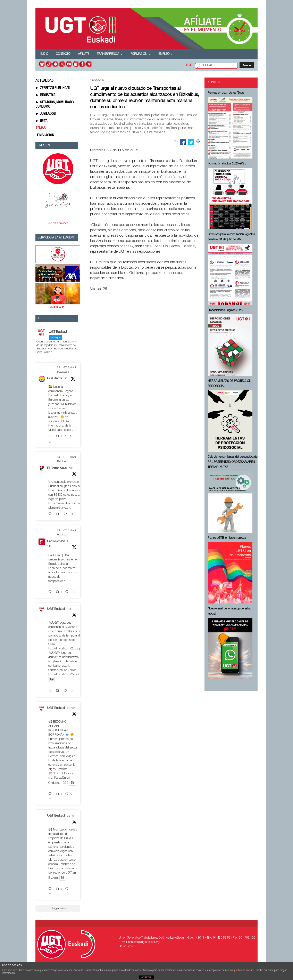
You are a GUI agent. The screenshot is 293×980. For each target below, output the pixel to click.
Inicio (44, 54)
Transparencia (110, 54)
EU (192, 66)
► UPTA (41, 121)
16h (71, 468)
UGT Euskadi (56, 609)
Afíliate (84, 54)
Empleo (166, 54)
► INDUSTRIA (45, 95)
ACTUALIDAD (44, 81)
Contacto (63, 54)
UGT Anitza (55, 379)
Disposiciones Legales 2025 (225, 310)
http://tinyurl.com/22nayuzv (66, 675)
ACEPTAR (146, 977)
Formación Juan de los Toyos (226, 93)
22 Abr (71, 816)
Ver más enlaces (58, 223)
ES (188, 66)
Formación (140, 54)
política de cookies (244, 970)
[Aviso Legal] (127, 947)
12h (67, 379)
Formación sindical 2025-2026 (227, 164)
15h (69, 609)
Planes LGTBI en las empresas (227, 538)
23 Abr (71, 708)
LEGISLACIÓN (45, 136)
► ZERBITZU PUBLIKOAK (53, 88)
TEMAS (41, 128)
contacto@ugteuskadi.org (144, 942)
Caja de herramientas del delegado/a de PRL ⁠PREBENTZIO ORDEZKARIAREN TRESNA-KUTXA (233, 462)
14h (49, 546)
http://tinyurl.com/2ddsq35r (66, 649)
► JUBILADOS (46, 114)
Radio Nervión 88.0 (59, 541)
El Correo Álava (57, 468)
